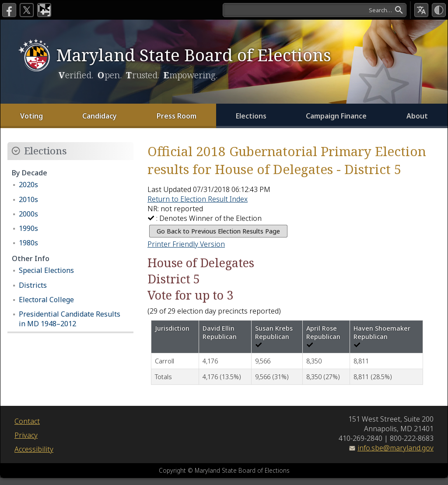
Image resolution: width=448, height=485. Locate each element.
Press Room (177, 116)
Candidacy (100, 116)
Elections (251, 116)
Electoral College (46, 300)
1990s (28, 228)
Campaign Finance (336, 116)
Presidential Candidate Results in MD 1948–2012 (70, 319)
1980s (28, 243)
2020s (28, 185)
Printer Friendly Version (186, 244)
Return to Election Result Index (198, 199)
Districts (33, 285)
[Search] (315, 10)
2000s (28, 214)
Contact (27, 421)
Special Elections (46, 270)
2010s (28, 199)
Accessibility (34, 449)
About (417, 116)
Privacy (26, 435)
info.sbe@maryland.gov (395, 448)
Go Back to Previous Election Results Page (218, 231)
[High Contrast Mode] (439, 10)
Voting (31, 116)
